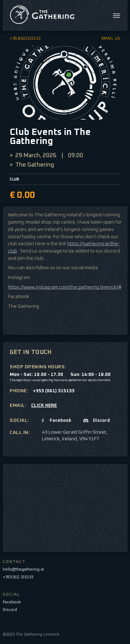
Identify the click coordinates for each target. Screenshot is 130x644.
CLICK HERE (44, 405)
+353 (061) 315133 (54, 391)
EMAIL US (111, 38)
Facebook (12, 602)
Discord (10, 610)
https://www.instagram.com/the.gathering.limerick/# (65, 287)
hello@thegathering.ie (23, 569)
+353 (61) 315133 (18, 577)
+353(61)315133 (25, 38)
